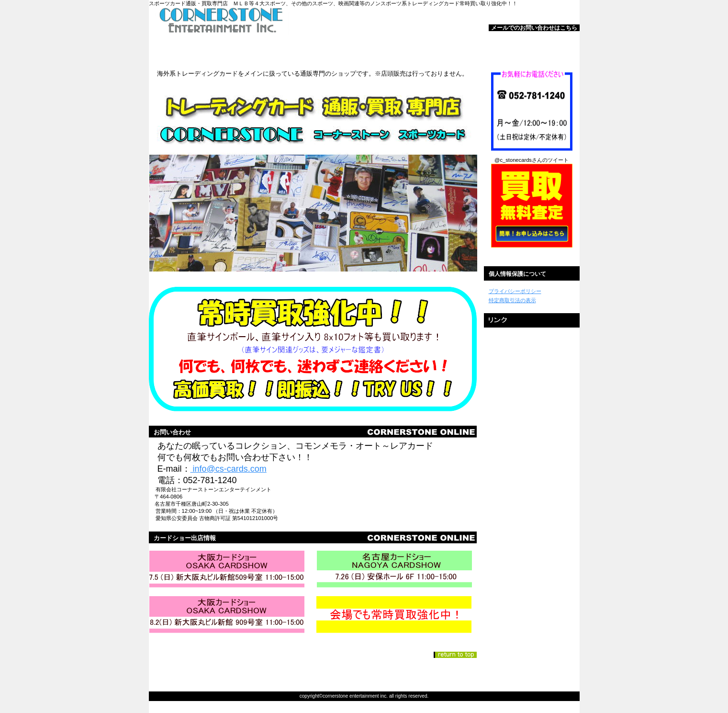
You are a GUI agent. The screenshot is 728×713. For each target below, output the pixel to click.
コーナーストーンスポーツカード (269, 21)
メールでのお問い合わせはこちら (534, 28)
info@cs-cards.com (229, 469)
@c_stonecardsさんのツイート (532, 160)
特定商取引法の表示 (512, 300)
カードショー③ (229, 615)
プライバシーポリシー (515, 291)
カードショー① (229, 570)
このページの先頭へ (455, 655)
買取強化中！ (397, 615)
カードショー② (397, 570)
